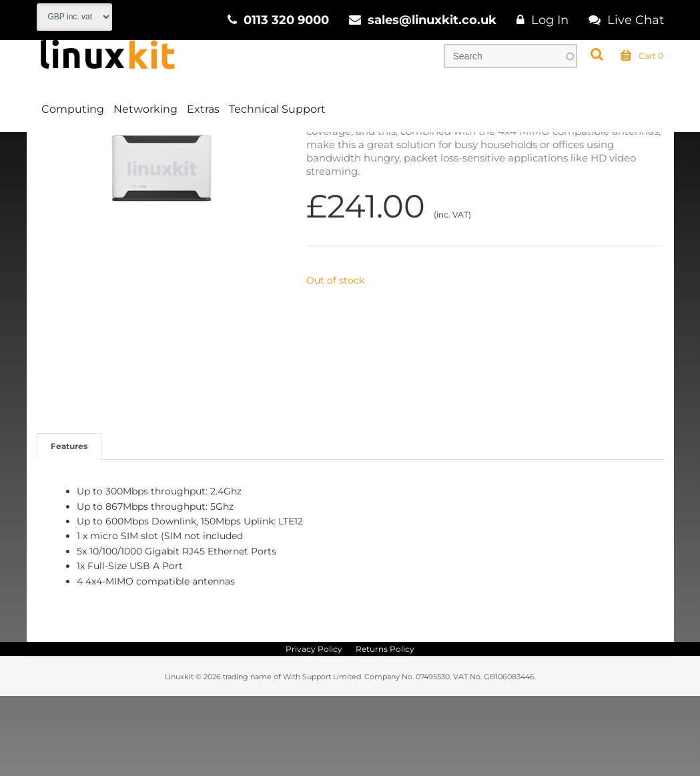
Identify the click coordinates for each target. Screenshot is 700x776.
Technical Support (277, 109)
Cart (642, 56)
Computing (73, 109)
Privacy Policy (314, 729)
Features (69, 526)
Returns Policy (385, 729)
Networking (145, 109)
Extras (203, 109)
